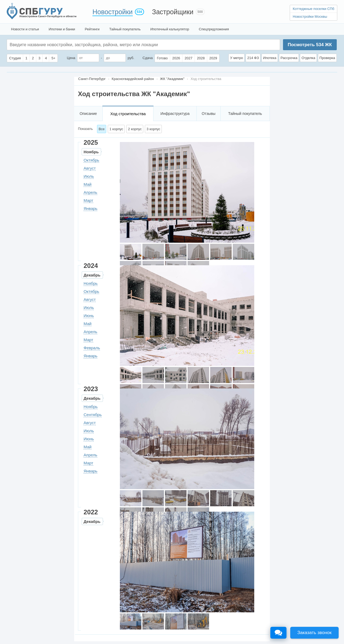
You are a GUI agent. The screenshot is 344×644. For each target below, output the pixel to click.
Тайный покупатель (125, 29)
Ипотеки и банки (62, 29)
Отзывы (208, 114)
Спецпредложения (214, 29)
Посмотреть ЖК (310, 45)
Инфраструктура (175, 114)
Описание (88, 114)
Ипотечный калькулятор (170, 29)
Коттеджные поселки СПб (313, 9)
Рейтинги (92, 29)
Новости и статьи (25, 29)
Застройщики (173, 12)
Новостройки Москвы (310, 17)
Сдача (148, 58)
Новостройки (113, 12)
